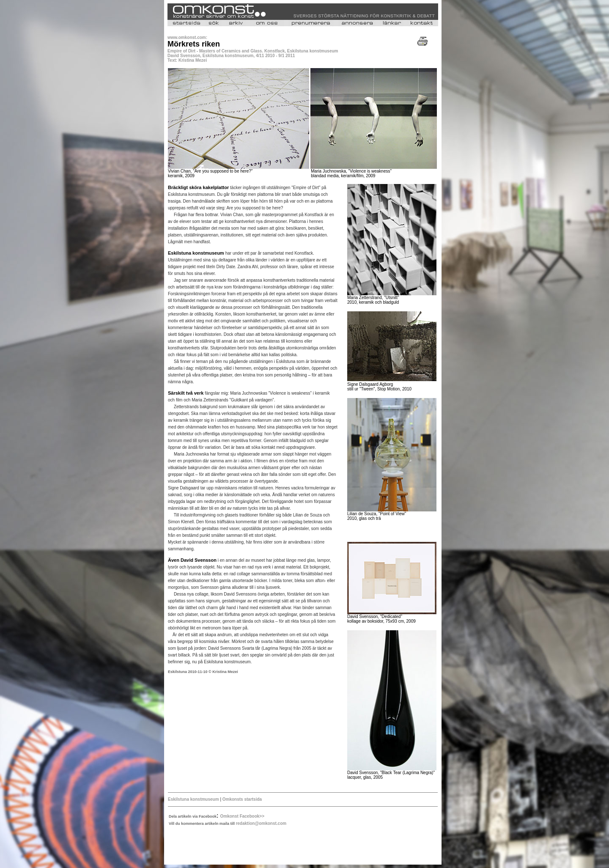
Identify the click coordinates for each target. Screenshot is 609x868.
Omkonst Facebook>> (242, 816)
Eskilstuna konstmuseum (193, 799)
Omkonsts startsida (241, 799)
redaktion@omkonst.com (261, 823)
